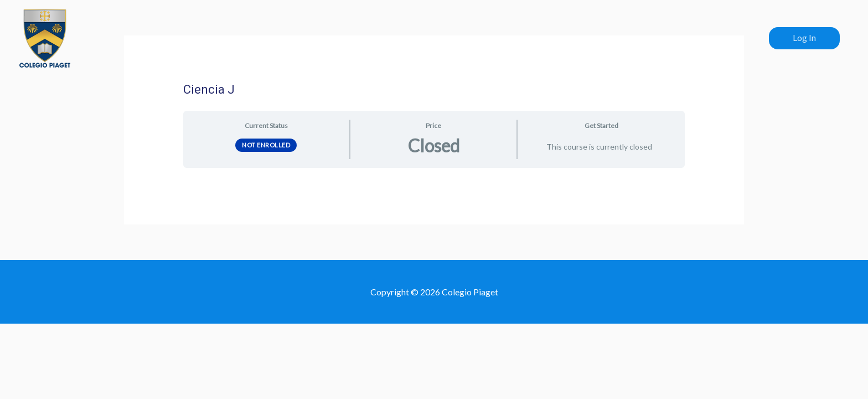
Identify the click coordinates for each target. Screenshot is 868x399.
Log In (804, 37)
